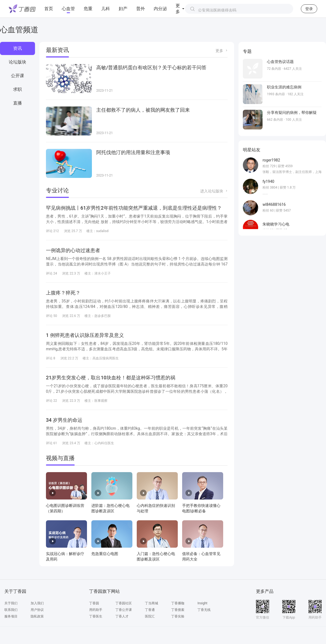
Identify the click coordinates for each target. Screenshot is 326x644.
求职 (18, 89)
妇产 (123, 9)
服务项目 (11, 616)
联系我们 (11, 610)
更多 (219, 51)
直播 (18, 103)
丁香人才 (122, 616)
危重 (88, 9)
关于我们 (11, 603)
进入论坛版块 (212, 191)
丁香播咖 (178, 603)
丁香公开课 (124, 610)
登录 (309, 9)
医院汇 (150, 616)
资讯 (18, 48)
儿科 (106, 9)
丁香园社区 (124, 603)
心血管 (68, 9)
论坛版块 (18, 62)
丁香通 (150, 610)
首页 (49, 9)
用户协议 (37, 610)
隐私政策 (37, 616)
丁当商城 (152, 603)
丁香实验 (178, 616)
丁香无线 (204, 610)
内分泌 (160, 9)
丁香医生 (96, 616)
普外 (141, 9)
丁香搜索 (178, 610)
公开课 (18, 76)
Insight (202, 603)
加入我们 (37, 603)
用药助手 (96, 610)
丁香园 (94, 603)
